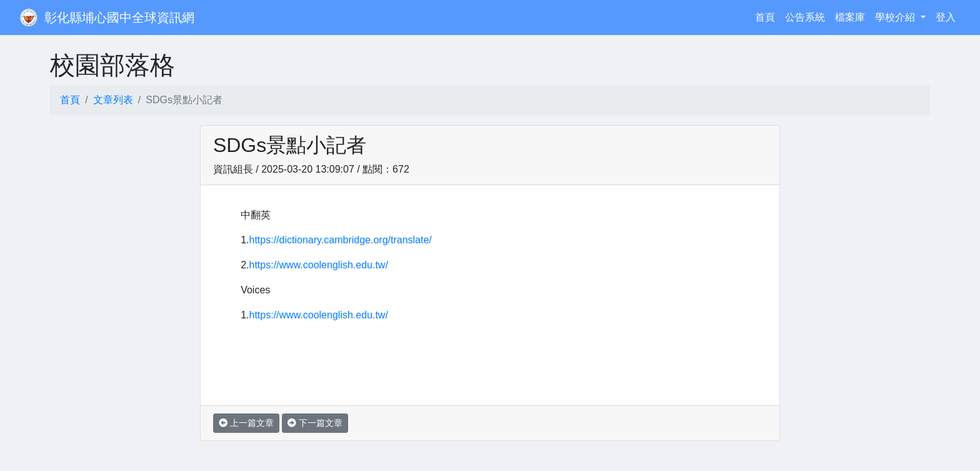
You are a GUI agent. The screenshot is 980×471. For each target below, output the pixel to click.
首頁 (767, 16)
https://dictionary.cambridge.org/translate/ (341, 240)
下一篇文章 (315, 423)
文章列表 (113, 100)
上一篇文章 (246, 423)
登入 (946, 17)
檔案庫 (850, 17)
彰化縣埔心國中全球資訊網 (119, 18)
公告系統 (805, 17)
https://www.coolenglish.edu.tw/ (319, 265)
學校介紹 (896, 17)
